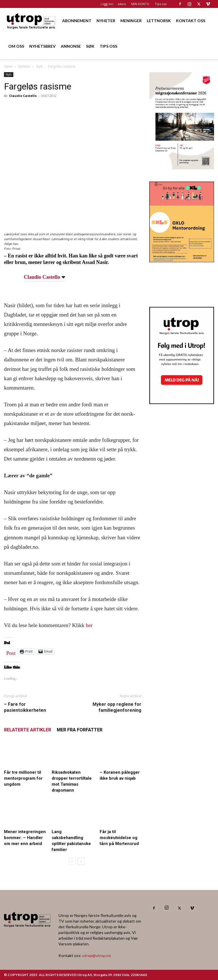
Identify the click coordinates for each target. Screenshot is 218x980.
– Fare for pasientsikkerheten (25, 707)
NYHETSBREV (42, 46)
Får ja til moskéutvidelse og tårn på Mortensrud (119, 838)
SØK (90, 46)
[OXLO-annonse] (182, 260)
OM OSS (16, 46)
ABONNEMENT (77, 21)
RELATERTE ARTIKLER (28, 730)
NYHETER (106, 21)
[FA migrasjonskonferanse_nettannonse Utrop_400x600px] (182, 168)
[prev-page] (72, 861)
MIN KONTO (140, 4)
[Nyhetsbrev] (182, 402)
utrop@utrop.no (97, 955)
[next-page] (81, 861)
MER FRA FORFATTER (80, 730)
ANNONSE (71, 46)
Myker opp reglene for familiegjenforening (117, 707)
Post (11, 652)
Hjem (8, 66)
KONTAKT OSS (191, 21)
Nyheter (24, 66)
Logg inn (107, 4)
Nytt (39, 66)
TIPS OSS (108, 46)
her (89, 625)
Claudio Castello (23, 96)
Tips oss (161, 4)
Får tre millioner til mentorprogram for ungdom (23, 778)
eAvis (122, 4)
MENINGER (131, 21)
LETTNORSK (159, 21)
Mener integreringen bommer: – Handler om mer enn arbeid (25, 838)
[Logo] (31, 21)
